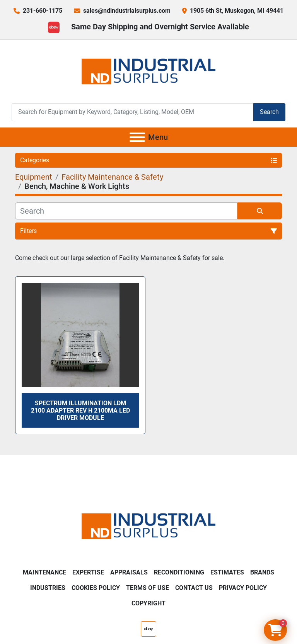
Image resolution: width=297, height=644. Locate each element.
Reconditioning (179, 572)
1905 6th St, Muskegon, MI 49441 (237, 11)
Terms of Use (148, 588)
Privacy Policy (243, 588)
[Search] (132, 112)
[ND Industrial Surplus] (148, 526)
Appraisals (129, 572)
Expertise (88, 572)
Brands (262, 572)
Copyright (148, 603)
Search (269, 112)
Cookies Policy (96, 588)
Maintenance (44, 572)
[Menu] (137, 137)
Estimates (227, 572)
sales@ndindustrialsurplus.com (127, 11)
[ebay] (54, 27)
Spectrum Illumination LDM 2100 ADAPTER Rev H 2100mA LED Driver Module (80, 410)
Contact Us (194, 588)
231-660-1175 (43, 11)
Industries (48, 588)
